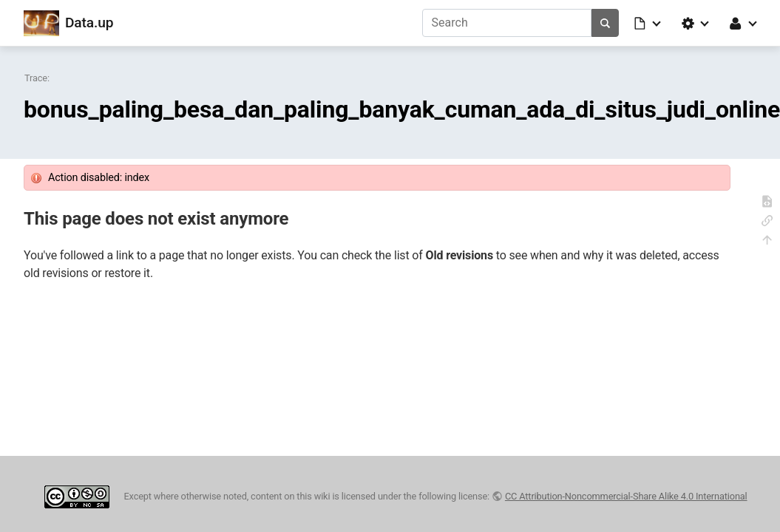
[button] (648, 23)
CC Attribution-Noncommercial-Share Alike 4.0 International (626, 496)
